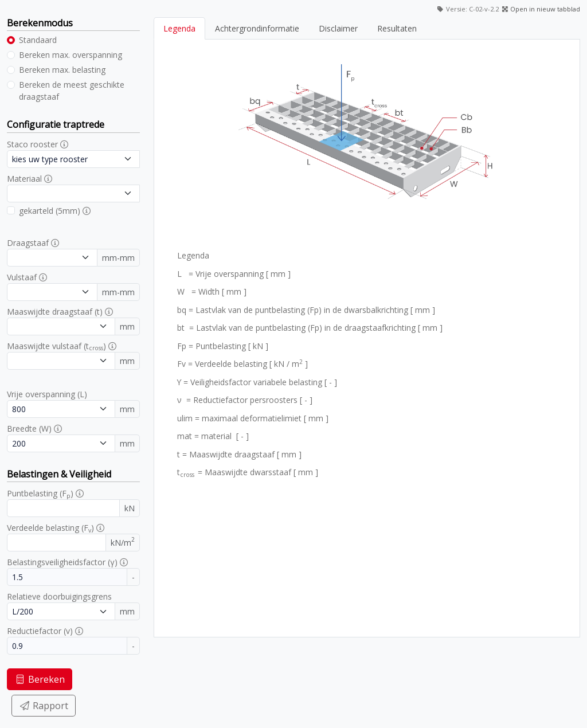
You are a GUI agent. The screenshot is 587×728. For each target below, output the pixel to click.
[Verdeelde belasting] (56, 543)
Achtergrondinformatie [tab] (257, 28)
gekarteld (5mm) (50, 211)
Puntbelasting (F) (40, 494)
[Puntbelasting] (63, 508)
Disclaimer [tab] (338, 28)
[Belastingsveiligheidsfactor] (67, 577)
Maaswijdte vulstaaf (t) (56, 346)
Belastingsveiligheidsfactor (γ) (62, 562)
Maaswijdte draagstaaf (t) (55, 312)
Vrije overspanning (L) (47, 394)
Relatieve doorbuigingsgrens (59, 596)
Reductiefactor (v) (40, 631)
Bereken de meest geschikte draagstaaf (72, 91)
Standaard (38, 40)
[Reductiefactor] (67, 646)
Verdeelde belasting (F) (50, 528)
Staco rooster (32, 144)
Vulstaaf (22, 277)
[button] (64, 144)
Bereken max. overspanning (71, 55)
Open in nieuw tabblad (545, 9)
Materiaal (24, 179)
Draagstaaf (28, 243)
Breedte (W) (29, 428)
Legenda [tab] (179, 28)
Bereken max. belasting (62, 70)
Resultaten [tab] (397, 28)
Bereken (40, 679)
